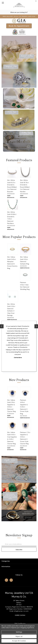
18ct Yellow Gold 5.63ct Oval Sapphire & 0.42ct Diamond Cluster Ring (12, 438)
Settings (19, 632)
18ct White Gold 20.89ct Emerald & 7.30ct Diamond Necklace (12, 218)
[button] (19, 26)
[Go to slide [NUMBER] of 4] (2, 326)
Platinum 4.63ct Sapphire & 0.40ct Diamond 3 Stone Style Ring (24, 407)
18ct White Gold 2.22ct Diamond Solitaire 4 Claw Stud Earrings (11, 310)
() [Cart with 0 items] (35, 1)
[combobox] (19, 12)
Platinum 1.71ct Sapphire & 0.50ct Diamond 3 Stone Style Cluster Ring (25, 438)
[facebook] (6, 580)
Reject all (19, 636)
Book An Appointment (19, 26)
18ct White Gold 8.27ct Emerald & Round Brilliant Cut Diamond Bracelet (12, 186)
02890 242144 (20, 615)
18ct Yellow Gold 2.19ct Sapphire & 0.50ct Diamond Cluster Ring (11, 406)
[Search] (2, 12)
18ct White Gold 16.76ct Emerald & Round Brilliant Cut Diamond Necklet (25, 186)
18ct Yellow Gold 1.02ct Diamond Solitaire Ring (25, 260)
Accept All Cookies (19, 641)
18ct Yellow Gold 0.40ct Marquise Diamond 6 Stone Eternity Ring (12, 263)
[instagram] (11, 580)
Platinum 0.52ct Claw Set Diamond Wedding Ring (25, 286)
